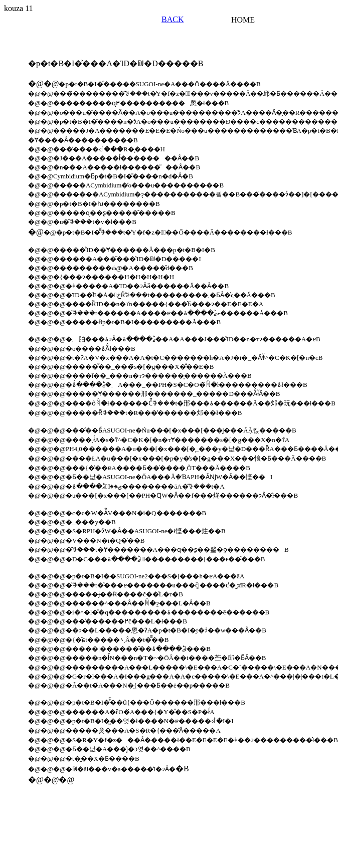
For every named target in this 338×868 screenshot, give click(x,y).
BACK (173, 19)
